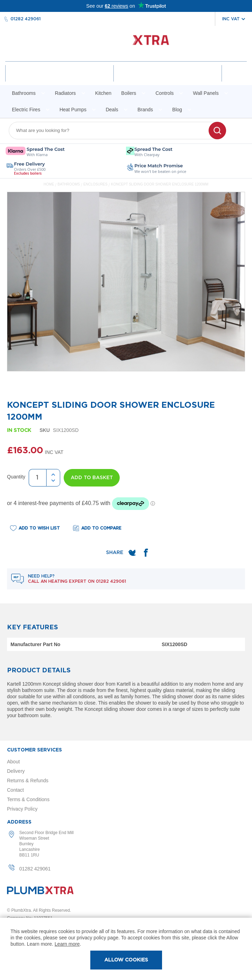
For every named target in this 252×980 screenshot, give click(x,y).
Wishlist (168, 79)
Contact (15, 790)
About (13, 762)
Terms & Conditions (28, 799)
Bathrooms (69, 184)
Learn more (67, 944)
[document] (126, 949)
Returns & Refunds (28, 780)
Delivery (16, 771)
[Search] (217, 131)
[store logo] (126, 44)
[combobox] (113, 131)
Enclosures (96, 184)
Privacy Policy (22, 809)
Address (19, 822)
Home (49, 184)
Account (60, 79)
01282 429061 (26, 19)
